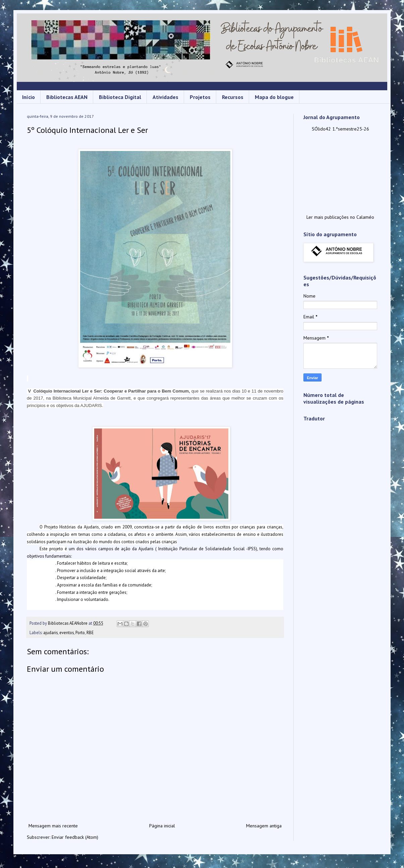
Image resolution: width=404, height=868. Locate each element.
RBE (90, 632)
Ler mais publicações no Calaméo (340, 217)
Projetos (200, 97)
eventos (67, 632)
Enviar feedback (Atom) (75, 837)
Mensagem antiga (264, 826)
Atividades (165, 97)
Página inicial (162, 826)
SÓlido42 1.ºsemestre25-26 (340, 129)
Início (28, 97)
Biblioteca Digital (120, 97)
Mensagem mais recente (53, 826)
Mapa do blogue (274, 97)
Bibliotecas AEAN (67, 97)
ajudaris (50, 632)
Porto (80, 632)
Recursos (233, 97)
